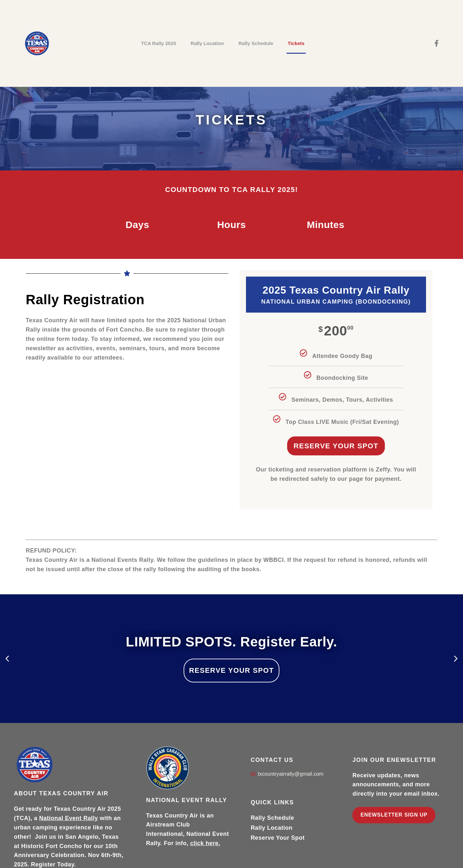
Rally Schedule (256, 43)
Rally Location (207, 43)
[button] (7, 658)
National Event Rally (69, 818)
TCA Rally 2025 (158, 43)
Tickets (296, 43)
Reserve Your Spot (336, 446)
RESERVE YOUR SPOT (232, 670)
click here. (205, 843)
